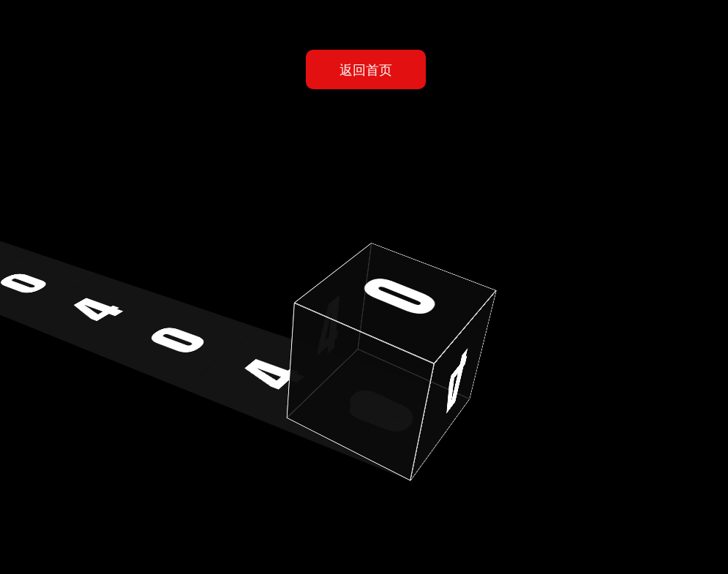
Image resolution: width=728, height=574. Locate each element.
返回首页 (366, 69)
